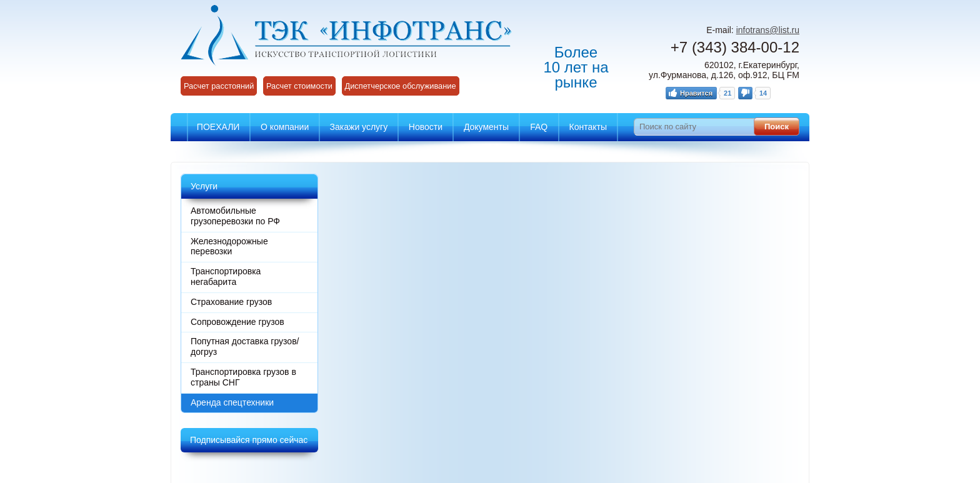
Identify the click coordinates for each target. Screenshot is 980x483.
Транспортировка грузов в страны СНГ (243, 377)
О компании (285, 127)
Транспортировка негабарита (226, 276)
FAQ (539, 127)
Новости (426, 127)
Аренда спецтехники (232, 402)
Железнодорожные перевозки (229, 246)
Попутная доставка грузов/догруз (245, 346)
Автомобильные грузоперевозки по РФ (235, 216)
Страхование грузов (231, 302)
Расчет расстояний (219, 86)
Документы (486, 127)
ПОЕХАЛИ (218, 127)
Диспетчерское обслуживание (401, 86)
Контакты (588, 127)
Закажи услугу (359, 127)
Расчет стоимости (299, 86)
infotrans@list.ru (768, 30)
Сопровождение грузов (237, 322)
